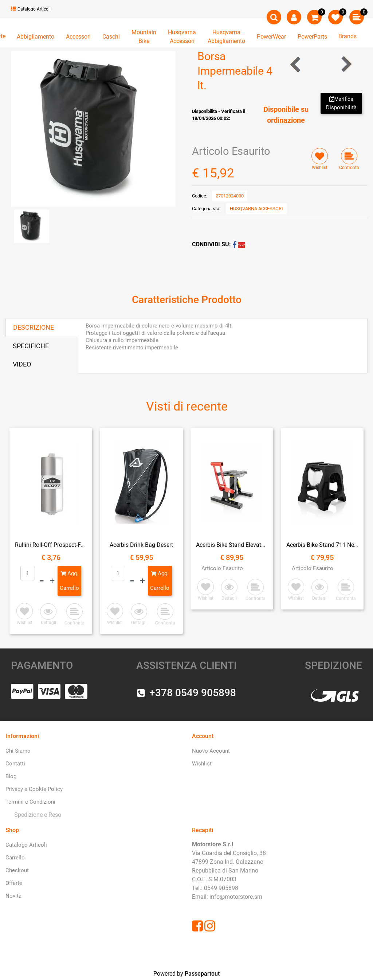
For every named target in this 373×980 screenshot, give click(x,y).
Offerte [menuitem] (14, 883)
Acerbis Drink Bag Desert (141, 545)
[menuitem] (36, 815)
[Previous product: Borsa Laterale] (296, 64)
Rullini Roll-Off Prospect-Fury (51, 545)
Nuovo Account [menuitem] (211, 751)
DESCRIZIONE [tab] (34, 327)
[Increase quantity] (52, 581)
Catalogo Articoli (31, 9)
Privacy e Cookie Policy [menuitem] (34, 789)
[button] (93, 128)
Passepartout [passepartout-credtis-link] (202, 974)
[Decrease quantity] (42, 581)
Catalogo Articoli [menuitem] (26, 845)
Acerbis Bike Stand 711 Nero (322, 545)
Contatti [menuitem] (15, 764)
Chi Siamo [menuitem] (18, 751)
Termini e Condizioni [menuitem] (30, 802)
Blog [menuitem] (11, 776)
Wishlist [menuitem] (202, 764)
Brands (348, 36)
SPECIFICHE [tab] (31, 346)
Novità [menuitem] (13, 896)
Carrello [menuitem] (15, 858)
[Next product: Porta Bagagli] (346, 64)
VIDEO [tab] (22, 364)
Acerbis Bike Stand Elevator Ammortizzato (232, 545)
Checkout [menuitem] (17, 870)
